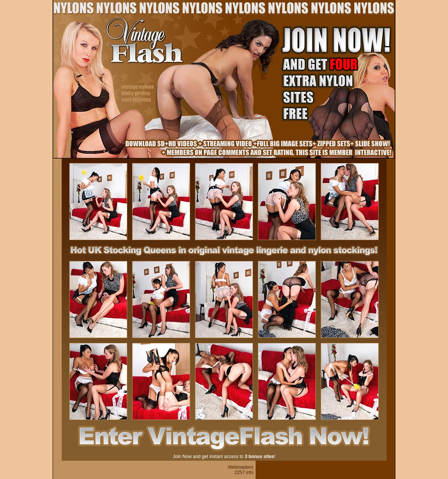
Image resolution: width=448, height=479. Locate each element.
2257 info (244, 473)
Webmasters (241, 467)
